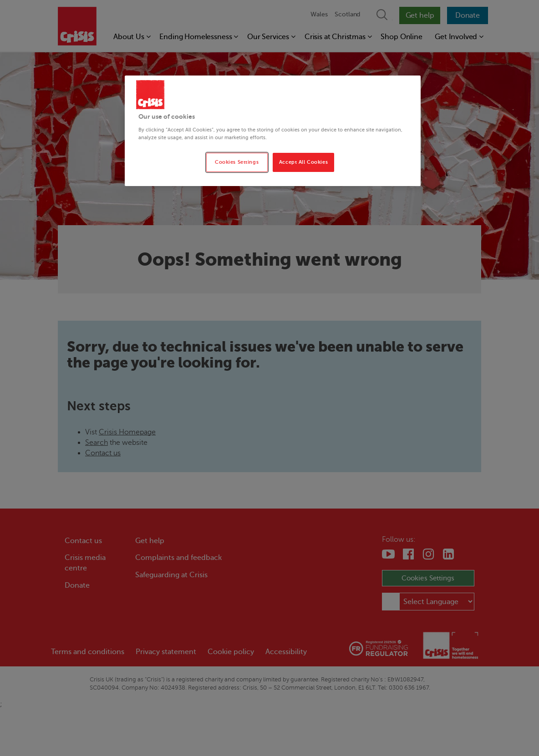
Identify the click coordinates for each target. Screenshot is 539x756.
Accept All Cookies (303, 162)
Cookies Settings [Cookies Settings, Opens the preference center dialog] (237, 162)
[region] (273, 131)
